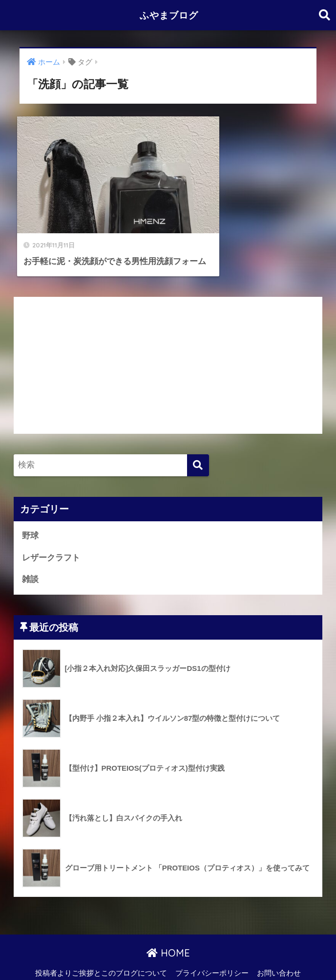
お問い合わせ (279, 951)
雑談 (30, 557)
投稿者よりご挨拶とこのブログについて (101, 951)
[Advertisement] (168, 343)
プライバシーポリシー (212, 951)
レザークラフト (51, 535)
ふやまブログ (169, 15)
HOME (168, 931)
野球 (30, 514)
